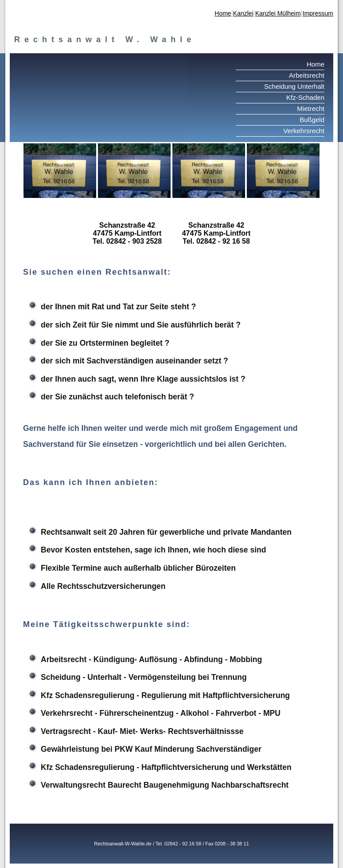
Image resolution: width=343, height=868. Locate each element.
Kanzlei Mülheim (278, 13)
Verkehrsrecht (304, 131)
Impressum (318, 13)
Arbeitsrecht (307, 75)
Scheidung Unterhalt (294, 86)
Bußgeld (312, 120)
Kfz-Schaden (305, 97)
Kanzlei (243, 13)
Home (223, 13)
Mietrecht (311, 108)
